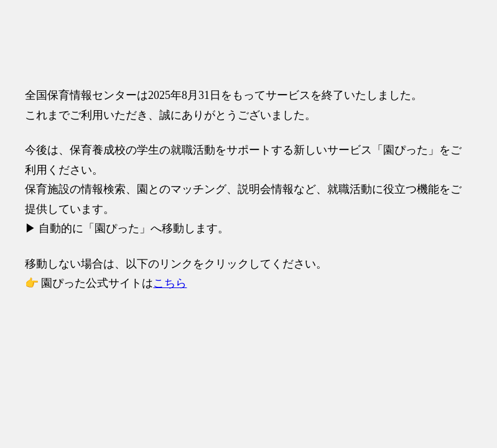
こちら (170, 283)
